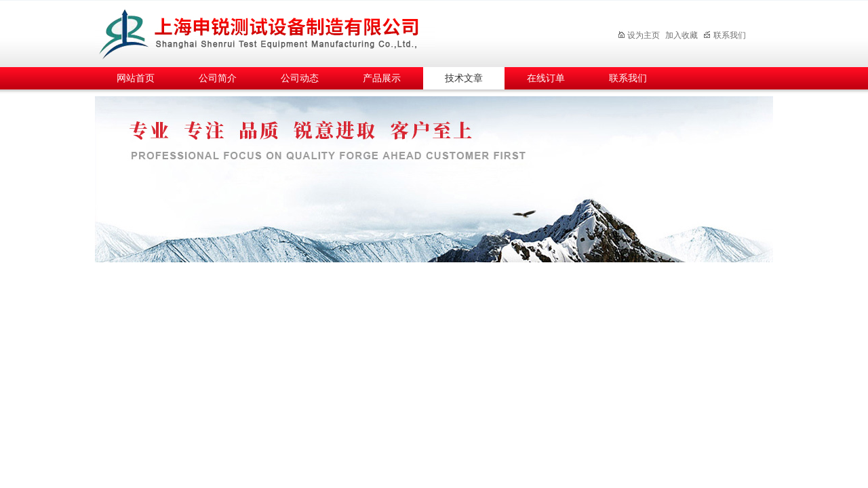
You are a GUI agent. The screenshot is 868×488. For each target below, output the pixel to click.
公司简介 (218, 78)
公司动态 (300, 78)
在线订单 (546, 78)
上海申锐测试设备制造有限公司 (275, 32)
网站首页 (136, 78)
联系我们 (725, 35)
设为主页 (638, 35)
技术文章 (464, 78)
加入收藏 (682, 35)
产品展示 (382, 78)
